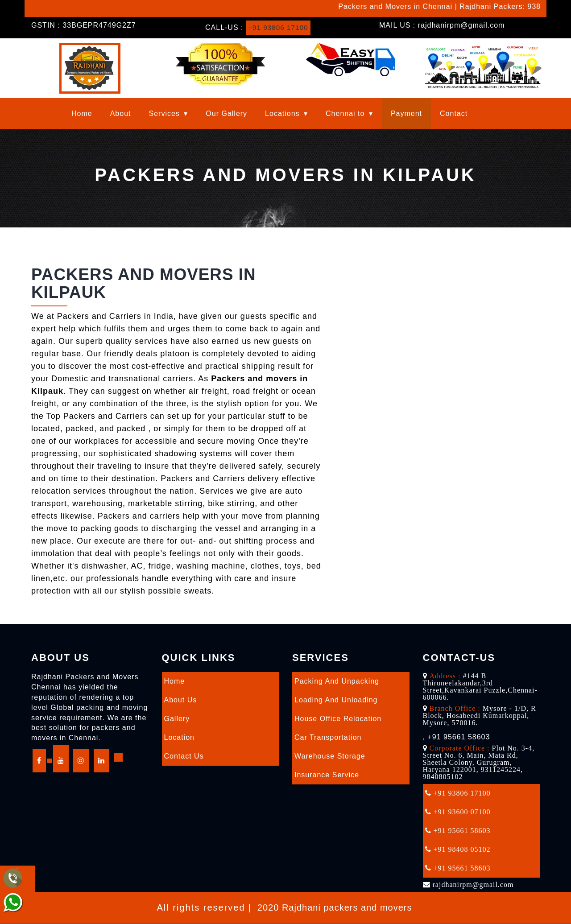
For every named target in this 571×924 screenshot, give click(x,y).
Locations (282, 114)
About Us (181, 700)
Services (164, 114)
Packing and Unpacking (337, 682)
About (121, 114)
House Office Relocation (338, 719)
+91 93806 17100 (279, 27)
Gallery (177, 719)
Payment (406, 114)
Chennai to (345, 114)
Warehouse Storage (330, 757)
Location (180, 738)
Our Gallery (226, 114)
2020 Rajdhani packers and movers (335, 908)
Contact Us (184, 757)
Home (82, 114)
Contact (454, 114)
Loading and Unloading (336, 700)
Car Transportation (328, 738)
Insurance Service (327, 775)
